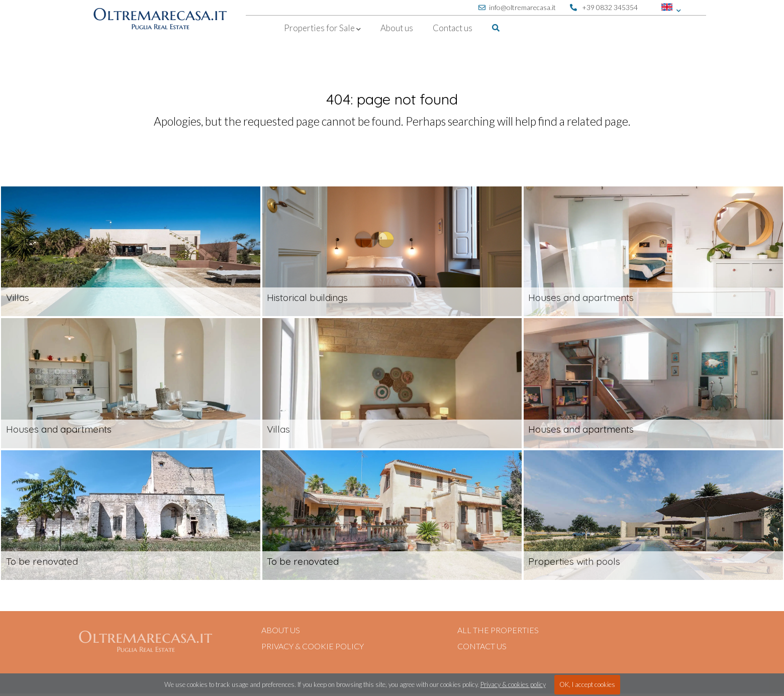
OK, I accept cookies (587, 684)
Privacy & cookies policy (513, 684)
